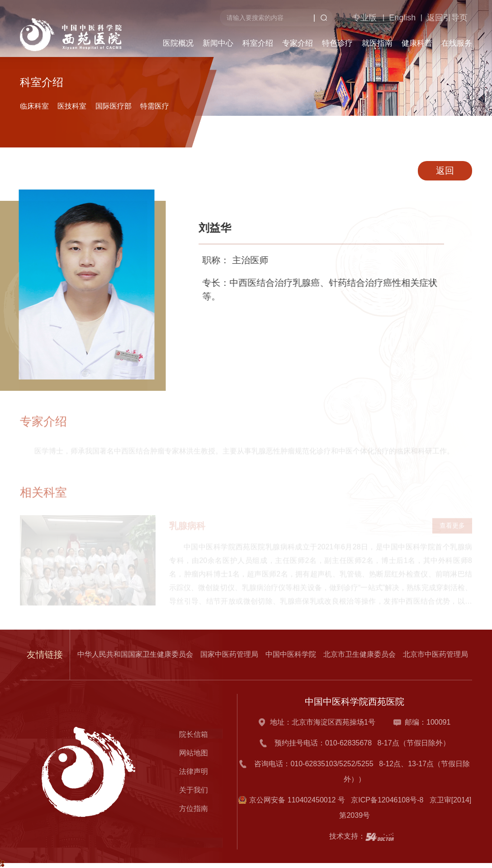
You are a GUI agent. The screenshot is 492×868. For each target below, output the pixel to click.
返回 (447, 171)
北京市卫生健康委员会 (360, 654)
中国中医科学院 (291, 654)
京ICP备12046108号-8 (389, 800)
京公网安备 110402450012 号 (297, 800)
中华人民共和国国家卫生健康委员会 (135, 654)
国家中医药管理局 (229, 654)
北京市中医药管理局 (435, 654)
